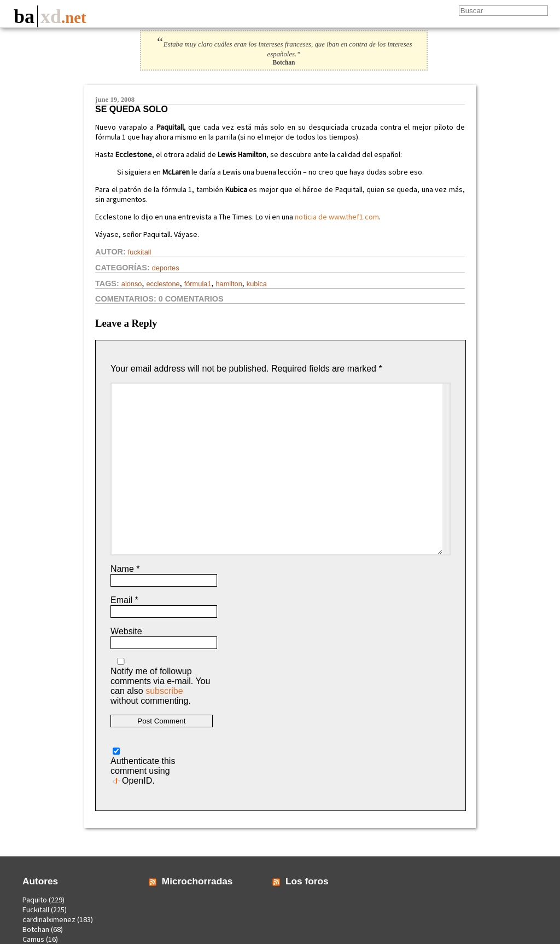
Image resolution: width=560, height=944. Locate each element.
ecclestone (163, 284)
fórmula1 (198, 284)
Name (125, 569)
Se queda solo (132, 109)
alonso (132, 284)
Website (126, 631)
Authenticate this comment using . (143, 766)
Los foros (307, 881)
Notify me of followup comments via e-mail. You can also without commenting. (160, 682)
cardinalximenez (49, 919)
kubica (257, 284)
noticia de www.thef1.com (337, 217)
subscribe (164, 691)
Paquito (35, 900)
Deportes (166, 268)
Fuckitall (140, 252)
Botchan (36, 929)
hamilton (229, 284)
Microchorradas (197, 881)
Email (124, 600)
